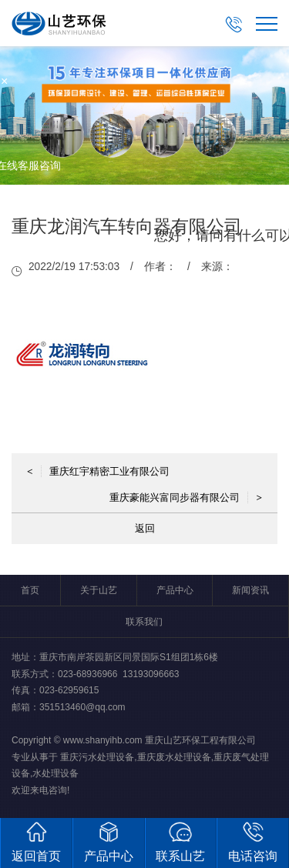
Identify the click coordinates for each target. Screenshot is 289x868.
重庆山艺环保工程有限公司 (200, 740)
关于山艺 (99, 590)
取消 (210, 308)
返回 (145, 528)
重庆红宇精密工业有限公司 (98, 471)
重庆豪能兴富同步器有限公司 (186, 497)
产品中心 (175, 590)
